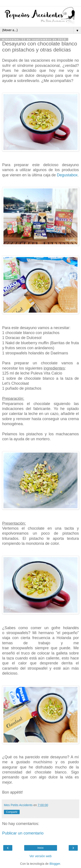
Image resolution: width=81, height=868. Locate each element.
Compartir (12, 812)
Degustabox (67, 175)
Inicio (40, 848)
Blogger (55, 864)
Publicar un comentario (23, 833)
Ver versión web (40, 856)
